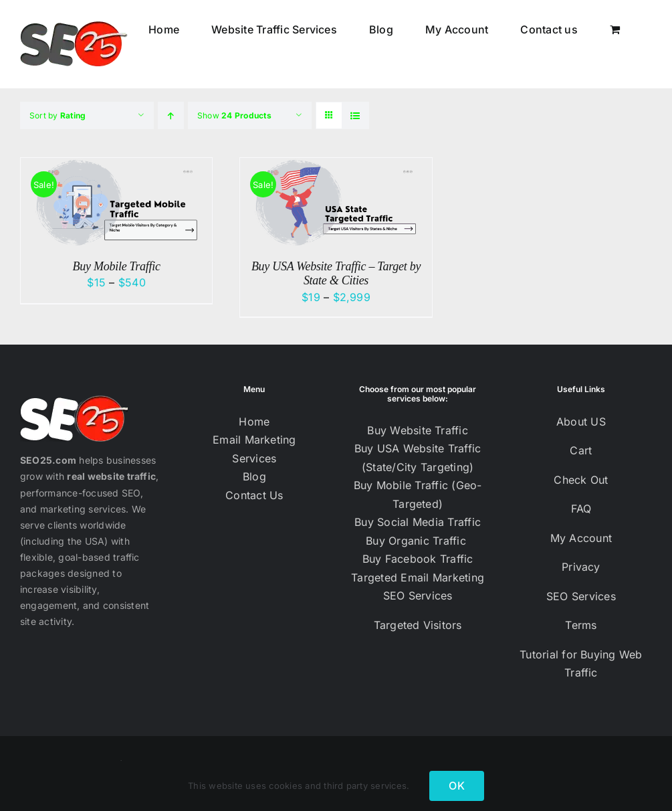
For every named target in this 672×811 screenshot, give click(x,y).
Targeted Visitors (418, 625)
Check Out (581, 480)
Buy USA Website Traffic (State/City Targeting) (418, 458)
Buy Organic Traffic (418, 541)
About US (581, 422)
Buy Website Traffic (418, 430)
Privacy (581, 567)
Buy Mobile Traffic (117, 266)
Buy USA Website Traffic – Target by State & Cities (336, 274)
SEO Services (418, 596)
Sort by (58, 115)
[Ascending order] (171, 115)
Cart (581, 450)
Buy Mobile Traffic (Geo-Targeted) (418, 494)
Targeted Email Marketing (418, 577)
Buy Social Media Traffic (418, 522)
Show (234, 115)
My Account (581, 538)
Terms (581, 625)
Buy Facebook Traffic (418, 559)
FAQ (581, 509)
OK (456, 786)
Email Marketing (254, 440)
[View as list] (355, 115)
